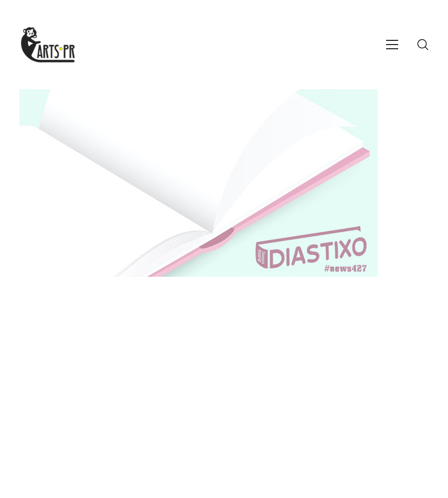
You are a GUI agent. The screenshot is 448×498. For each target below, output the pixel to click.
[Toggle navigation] (392, 45)
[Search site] (423, 45)
